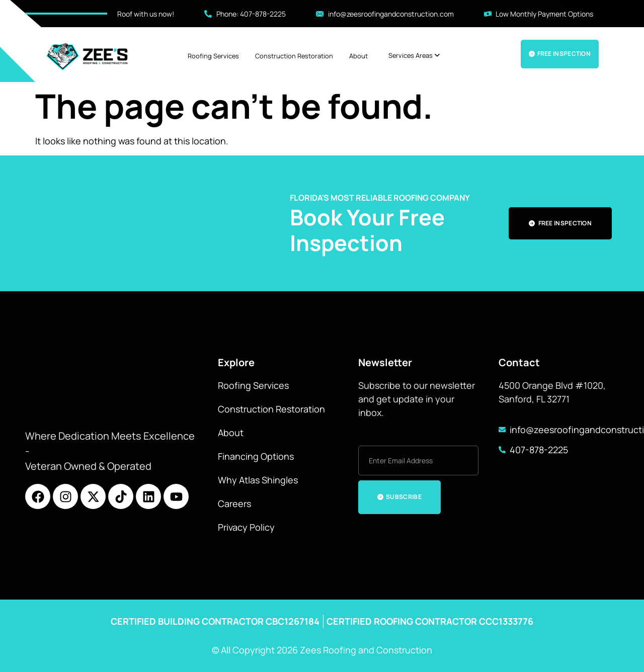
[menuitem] (414, 56)
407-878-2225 (539, 450)
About (358, 56)
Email (369, 441)
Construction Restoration (294, 56)
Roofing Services (213, 56)
